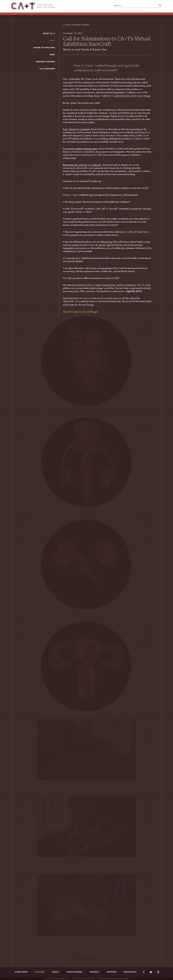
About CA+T (49, 34)
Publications (75, 972)
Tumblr (158, 972)
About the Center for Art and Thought (80, 312)
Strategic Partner (45, 62)
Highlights (21, 972)
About (56, 972)
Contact (94, 972)
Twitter (151, 972)
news (52, 41)
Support (112, 972)
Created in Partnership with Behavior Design (113, 979)
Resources (130, 972)
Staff (52, 55)
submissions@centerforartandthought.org (102, 298)
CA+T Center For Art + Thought (33, 6)
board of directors (44, 48)
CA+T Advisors (47, 69)
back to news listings (77, 25)
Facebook (144, 972)
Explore (40, 972)
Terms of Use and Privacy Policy (83, 979)
